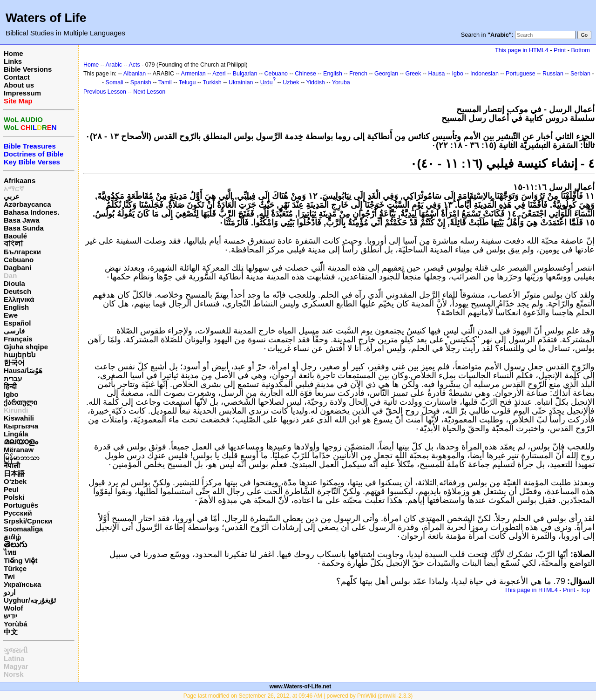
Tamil (165, 82)
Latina (14, 658)
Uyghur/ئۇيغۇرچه (30, 600)
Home (14, 53)
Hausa (436, 74)
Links (13, 61)
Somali (115, 82)
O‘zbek (15, 481)
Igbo (11, 394)
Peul (11, 489)
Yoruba (341, 82)
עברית (13, 378)
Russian (553, 74)
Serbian (580, 74)
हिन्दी (10, 386)
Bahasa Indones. (31, 212)
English (16, 307)
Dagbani (17, 268)
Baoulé (15, 236)
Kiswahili (19, 418)
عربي (12, 196)
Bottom (581, 50)
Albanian (135, 74)
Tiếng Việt (20, 561)
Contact (17, 77)
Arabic (114, 65)
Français (18, 339)
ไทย (10, 553)
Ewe (11, 315)
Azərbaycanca (27, 204)
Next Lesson (149, 92)
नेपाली (12, 466)
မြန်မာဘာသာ (22, 458)
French (358, 74)
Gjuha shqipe (26, 347)
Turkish (212, 82)
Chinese (305, 74)
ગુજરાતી (16, 650)
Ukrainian (241, 82)
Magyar (16, 666)
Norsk (14, 674)
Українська (22, 584)
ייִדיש (10, 616)
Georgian (386, 74)
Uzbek (291, 82)
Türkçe (15, 568)
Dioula (14, 283)
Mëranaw (19, 450)
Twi (9, 576)
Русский (18, 513)
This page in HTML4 (522, 50)
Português (21, 505)
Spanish (141, 82)
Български (22, 252)
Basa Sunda (24, 228)
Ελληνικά (19, 299)
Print (560, 50)
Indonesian (484, 74)
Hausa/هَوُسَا (23, 370)
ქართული (20, 402)
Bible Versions (28, 69)
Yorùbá (16, 624)
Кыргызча (21, 426)
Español (17, 323)
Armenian (193, 74)
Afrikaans (20, 180)
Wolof (13, 608)
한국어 (14, 363)
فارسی (14, 331)
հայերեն (20, 355)
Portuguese (521, 74)
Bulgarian (245, 74)
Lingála (16, 434)
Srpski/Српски (28, 521)
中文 (11, 632)
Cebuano (19, 260)
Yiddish (315, 82)
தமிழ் (12, 537)
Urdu (267, 82)
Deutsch (17, 291)
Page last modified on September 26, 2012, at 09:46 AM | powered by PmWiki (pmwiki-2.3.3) (298, 696)
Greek (413, 74)
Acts (134, 65)
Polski (14, 497)
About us (19, 85)
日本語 (14, 473)
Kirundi (16, 410)
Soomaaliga (23, 529)
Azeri (219, 74)
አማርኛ (14, 188)
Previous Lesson (105, 92)
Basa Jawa (22, 220)
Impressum (22, 93)
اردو (10, 592)
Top (585, 590)
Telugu (187, 82)
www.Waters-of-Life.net (300, 686)
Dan (10, 275)
